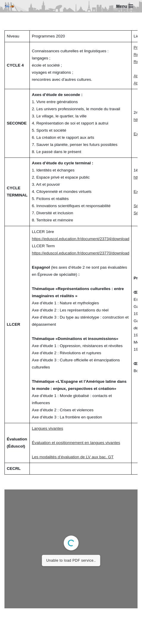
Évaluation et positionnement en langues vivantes (76, 443)
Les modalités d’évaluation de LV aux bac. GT (73, 457)
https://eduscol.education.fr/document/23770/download (81, 253)
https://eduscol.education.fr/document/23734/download (81, 239)
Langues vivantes (47, 428)
